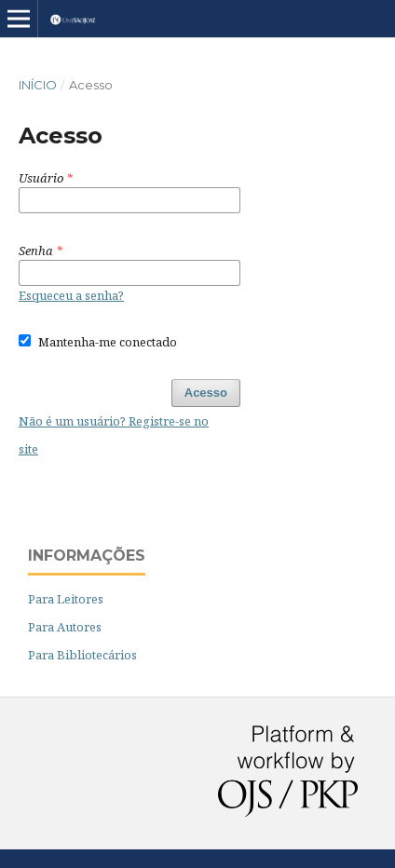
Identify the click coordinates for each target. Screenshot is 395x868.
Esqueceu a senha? (71, 295)
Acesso (206, 393)
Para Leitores (66, 599)
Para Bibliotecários (82, 655)
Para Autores (65, 627)
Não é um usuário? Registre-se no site (114, 435)
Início (38, 85)
